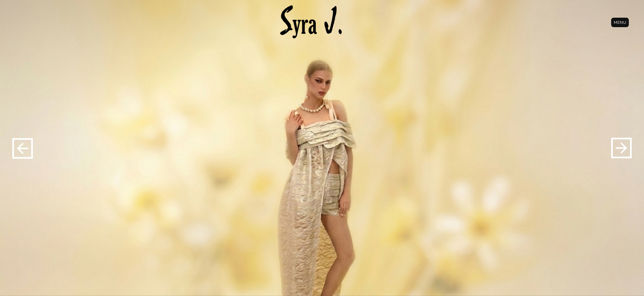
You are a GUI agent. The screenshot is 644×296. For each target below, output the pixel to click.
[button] (621, 148)
